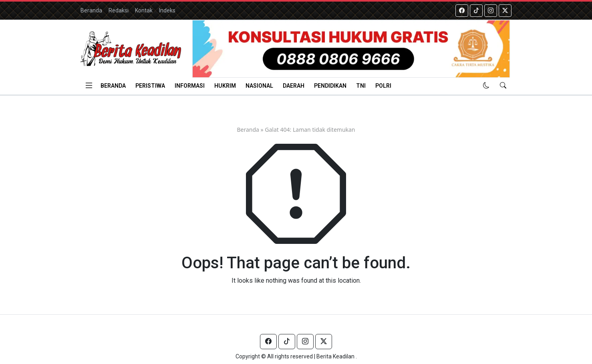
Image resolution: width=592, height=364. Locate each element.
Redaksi (119, 10)
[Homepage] (131, 49)
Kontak (144, 10)
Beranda (91, 10)
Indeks (167, 10)
